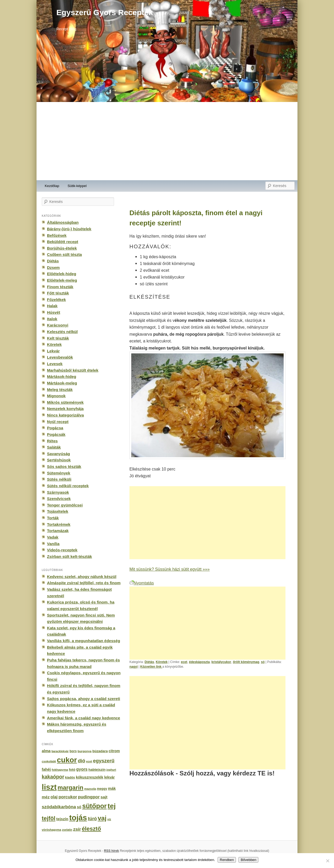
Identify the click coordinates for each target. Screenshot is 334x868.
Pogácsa (55, 428)
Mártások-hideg (62, 376)
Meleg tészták (60, 390)
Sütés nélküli (59, 479)
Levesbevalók (60, 357)
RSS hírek (112, 851)
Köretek (162, 662)
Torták (53, 518)
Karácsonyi (58, 325)
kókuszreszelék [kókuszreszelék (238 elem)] (90, 777)
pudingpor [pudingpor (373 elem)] (89, 797)
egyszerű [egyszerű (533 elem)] (104, 761)
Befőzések (57, 235)
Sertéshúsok (59, 460)
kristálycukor (221, 662)
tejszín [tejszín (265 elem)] (62, 819)
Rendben (227, 860)
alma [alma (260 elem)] (46, 751)
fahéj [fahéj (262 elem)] (46, 769)
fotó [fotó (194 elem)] (72, 770)
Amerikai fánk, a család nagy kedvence (83, 718)
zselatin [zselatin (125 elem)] (67, 830)
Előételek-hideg (62, 274)
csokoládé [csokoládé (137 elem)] (49, 761)
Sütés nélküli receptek (68, 486)
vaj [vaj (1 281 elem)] (102, 818)
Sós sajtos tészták (64, 466)
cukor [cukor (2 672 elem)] (67, 760)
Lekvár (53, 351)
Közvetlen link (151, 667)
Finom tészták (60, 287)
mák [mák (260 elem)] (112, 788)
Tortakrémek (59, 524)
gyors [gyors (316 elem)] (82, 769)
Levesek (55, 364)
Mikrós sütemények (65, 402)
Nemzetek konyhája (65, 409)
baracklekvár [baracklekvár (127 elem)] (60, 751)
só (263, 662)
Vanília (53, 544)
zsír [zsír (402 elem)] (77, 829)
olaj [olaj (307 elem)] (54, 797)
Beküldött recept (62, 242)
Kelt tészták (58, 338)
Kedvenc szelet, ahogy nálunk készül (82, 577)
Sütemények (59, 473)
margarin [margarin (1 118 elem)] (70, 788)
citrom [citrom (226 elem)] (114, 751)
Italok (52, 319)
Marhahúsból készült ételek (73, 370)
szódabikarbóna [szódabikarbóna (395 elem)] (59, 807)
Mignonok (56, 396)
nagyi (134, 667)
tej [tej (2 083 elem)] (112, 806)
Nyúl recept (58, 422)
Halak (52, 306)
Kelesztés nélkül (62, 332)
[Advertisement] (167, 141)
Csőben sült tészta (64, 254)
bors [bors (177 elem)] (73, 751)
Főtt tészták (58, 293)
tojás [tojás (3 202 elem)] (78, 818)
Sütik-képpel (77, 186)
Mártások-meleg (62, 383)
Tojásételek (58, 511)
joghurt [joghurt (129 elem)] (111, 770)
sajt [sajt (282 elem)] (104, 797)
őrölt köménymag (246, 662)
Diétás (149, 662)
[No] (327, 861)
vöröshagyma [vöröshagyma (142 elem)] (51, 830)
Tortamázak (58, 531)
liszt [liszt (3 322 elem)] (49, 787)
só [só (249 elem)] (79, 807)
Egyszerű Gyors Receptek (105, 12)
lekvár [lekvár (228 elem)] (109, 777)
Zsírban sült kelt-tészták (69, 556)
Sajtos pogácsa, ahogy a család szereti (83, 699)
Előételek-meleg (62, 280)
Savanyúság (58, 454)
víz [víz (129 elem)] (109, 819)
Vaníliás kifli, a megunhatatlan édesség (83, 641)
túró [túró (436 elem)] (93, 819)
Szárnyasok (58, 492)
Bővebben (248, 860)
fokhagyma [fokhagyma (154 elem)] (60, 770)
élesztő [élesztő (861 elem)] (92, 829)
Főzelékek (56, 300)
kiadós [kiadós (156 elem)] (70, 777)
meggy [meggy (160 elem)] (102, 789)
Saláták (54, 447)
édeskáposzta (199, 662)
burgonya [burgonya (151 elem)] (84, 751)
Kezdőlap (52, 186)
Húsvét (54, 312)
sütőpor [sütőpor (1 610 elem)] (94, 806)
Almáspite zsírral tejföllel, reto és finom (84, 583)
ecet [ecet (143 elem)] (89, 761)
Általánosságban (63, 222)
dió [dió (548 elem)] (82, 761)
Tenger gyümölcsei (65, 505)
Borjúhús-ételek (62, 248)
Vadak (53, 537)
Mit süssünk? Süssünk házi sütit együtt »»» (169, 569)
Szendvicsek (59, 499)
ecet (184, 662)
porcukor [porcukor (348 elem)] (68, 797)
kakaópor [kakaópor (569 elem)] (53, 777)
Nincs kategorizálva (65, 415)
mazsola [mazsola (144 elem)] (90, 789)
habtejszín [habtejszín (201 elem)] (97, 770)
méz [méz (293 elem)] (46, 797)
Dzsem (53, 267)
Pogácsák (56, 434)
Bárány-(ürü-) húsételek (69, 229)
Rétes (52, 441)
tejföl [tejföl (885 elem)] (49, 818)
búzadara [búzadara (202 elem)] (100, 751)
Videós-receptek (62, 550)
